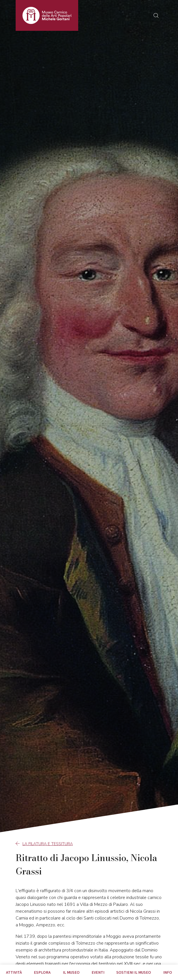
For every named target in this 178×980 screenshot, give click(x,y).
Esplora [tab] (42, 972)
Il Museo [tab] (71, 972)
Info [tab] (168, 972)
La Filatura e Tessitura (44, 844)
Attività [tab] (14, 972)
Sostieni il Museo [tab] (134, 972)
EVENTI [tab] (98, 972)
